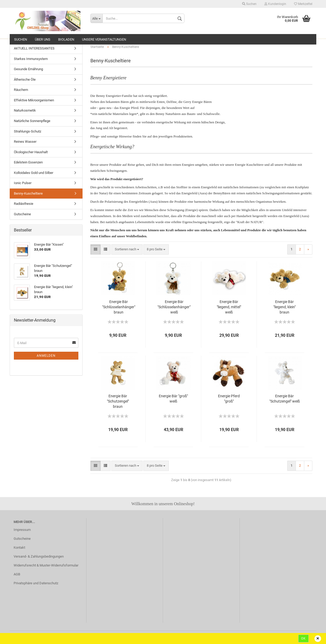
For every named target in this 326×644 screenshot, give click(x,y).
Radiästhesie (24, 204)
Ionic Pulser (23, 183)
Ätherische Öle (25, 79)
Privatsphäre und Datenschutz (36, 583)
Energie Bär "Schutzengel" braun (118, 401)
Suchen (249, 4)
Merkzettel (303, 4)
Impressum (22, 530)
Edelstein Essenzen (28, 162)
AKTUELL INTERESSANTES (34, 48)
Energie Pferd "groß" (229, 399)
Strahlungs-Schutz (28, 131)
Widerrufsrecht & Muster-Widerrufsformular (46, 565)
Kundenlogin (275, 4)
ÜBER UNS (43, 39)
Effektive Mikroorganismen (34, 100)
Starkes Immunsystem (31, 59)
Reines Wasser (25, 142)
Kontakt (19, 547)
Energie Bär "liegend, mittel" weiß (229, 307)
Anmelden (46, 356)
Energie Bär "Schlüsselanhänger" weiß (174, 307)
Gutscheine (22, 214)
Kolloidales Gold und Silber (34, 173)
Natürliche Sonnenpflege (32, 121)
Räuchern (21, 90)
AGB (17, 574)
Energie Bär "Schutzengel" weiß (285, 399)
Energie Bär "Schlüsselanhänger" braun (119, 307)
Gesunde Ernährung (28, 69)
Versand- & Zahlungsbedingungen (39, 556)
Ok (303, 639)
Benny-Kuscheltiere (28, 193)
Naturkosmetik (25, 110)
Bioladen (66, 39)
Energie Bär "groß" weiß (173, 399)
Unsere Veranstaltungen (104, 39)
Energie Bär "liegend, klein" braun (284, 307)
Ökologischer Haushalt (31, 152)
